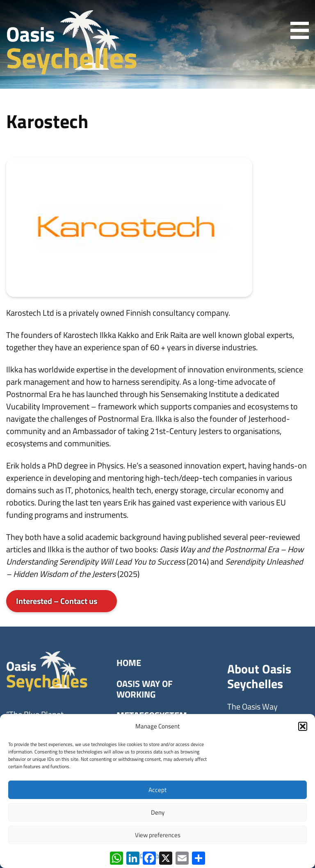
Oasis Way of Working (145, 689)
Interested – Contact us (57, 601)
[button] (303, 726)
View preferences (158, 835)
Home (129, 663)
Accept (157, 790)
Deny (158, 812)
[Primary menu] (296, 30)
